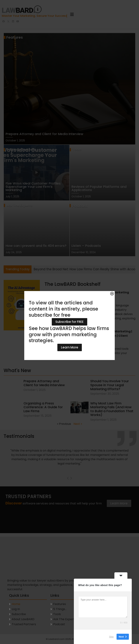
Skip (111, 637)
